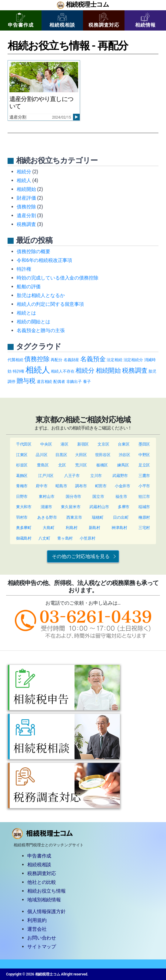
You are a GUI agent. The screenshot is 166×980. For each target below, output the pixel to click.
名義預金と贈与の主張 (41, 330)
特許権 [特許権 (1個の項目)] (19, 371)
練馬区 (123, 465)
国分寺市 (73, 497)
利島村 (72, 528)
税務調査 (26, 224)
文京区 (103, 444)
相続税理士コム (87, 5)
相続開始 (26, 189)
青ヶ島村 (65, 538)
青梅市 (22, 486)
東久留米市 (71, 507)
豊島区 (43, 465)
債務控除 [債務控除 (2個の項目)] (37, 359)
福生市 (121, 497)
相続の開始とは (33, 322)
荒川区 (81, 465)
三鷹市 (144, 476)
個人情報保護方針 (46, 911)
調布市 (81, 486)
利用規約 (37, 920)
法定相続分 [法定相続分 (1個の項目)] (133, 360)
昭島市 (61, 486)
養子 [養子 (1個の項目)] (87, 382)
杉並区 (22, 465)
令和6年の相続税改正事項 (44, 260)
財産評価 (26, 198)
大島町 (49, 528)
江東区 (22, 455)
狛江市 (144, 497)
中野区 (144, 455)
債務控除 (26, 207)
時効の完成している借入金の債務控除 (57, 278)
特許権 (24, 269)
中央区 (46, 444)
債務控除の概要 (33, 252)
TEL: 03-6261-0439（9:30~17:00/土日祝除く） (83, 624)
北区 (62, 465)
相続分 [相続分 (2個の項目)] (85, 370)
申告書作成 (21, 20)
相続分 (24, 172)
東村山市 (46, 497)
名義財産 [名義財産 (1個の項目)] (71, 360)
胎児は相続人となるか (41, 295)
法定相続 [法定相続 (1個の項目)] (114, 360)
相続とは (26, 313)
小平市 (144, 486)
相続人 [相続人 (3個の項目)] (38, 370)
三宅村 (144, 528)
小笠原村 (87, 538)
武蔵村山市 (99, 507)
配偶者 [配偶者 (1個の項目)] (59, 382)
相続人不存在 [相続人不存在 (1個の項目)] (63, 371)
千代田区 (24, 444)
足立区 (144, 465)
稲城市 (144, 507)
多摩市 (124, 507)
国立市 (98, 497)
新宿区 (83, 444)
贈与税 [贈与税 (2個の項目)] (26, 381)
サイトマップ (42, 947)
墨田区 (144, 444)
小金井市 (123, 486)
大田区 (81, 455)
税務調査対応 (104, 20)
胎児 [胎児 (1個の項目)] (152, 371)
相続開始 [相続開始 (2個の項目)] (108, 370)
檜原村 (144, 517)
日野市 (22, 497)
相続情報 (145, 20)
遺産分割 (26, 216)
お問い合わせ (42, 938)
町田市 (101, 486)
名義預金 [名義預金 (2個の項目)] (93, 359)
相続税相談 (62, 20)
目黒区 (61, 455)
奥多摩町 (24, 528)
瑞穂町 (98, 517)
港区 (65, 444)
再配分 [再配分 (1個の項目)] (56, 360)
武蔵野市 (120, 476)
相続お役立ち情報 (46, 891)
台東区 (124, 444)
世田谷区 (103, 455)
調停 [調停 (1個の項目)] (12, 382)
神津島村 (119, 528)
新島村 (95, 528)
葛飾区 (22, 476)
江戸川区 (46, 476)
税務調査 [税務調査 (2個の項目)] (135, 370)
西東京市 (74, 517)
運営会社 (37, 929)
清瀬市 (46, 507)
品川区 (42, 455)
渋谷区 (125, 455)
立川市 (96, 476)
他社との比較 (42, 882)
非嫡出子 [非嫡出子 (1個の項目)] (74, 382)
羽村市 (22, 517)
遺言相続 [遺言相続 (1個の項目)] (44, 382)
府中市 (42, 486)
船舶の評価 (29, 287)
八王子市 (72, 476)
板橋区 (102, 465)
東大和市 (24, 507)
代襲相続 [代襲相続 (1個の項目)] (15, 360)
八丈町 (44, 538)
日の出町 (121, 517)
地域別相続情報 (44, 900)
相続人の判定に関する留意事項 (50, 304)
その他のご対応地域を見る (81, 556)
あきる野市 (47, 517)
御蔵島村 (24, 538)
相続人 (24, 180)
